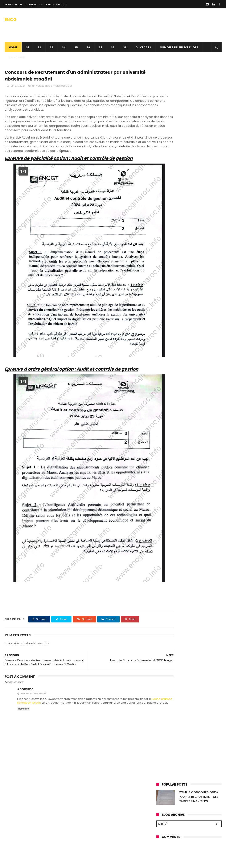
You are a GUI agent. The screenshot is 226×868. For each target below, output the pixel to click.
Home (13, 47)
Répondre (24, 705)
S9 (125, 47)
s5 (76, 47)
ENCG (11, 18)
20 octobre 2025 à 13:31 (33, 686)
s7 (101, 47)
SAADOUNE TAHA (53, 863)
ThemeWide (73, 863)
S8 (113, 47)
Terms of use (14, 4)
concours (17, 57)
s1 (28, 47)
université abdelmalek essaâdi (52, 87)
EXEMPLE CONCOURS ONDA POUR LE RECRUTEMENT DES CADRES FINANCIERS (198, 84)
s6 (88, 47)
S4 (64, 47)
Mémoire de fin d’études (179, 47)
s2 (39, 47)
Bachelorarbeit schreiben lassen (43, 695)
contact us (34, 4)
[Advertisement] (189, 156)
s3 (52, 47)
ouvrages (143, 47)
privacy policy (57, 4)
